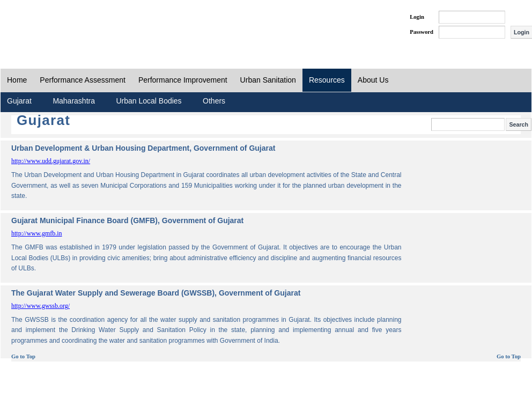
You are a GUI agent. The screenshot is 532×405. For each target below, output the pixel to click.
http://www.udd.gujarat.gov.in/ (51, 161)
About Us (373, 80)
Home (17, 80)
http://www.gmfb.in (37, 233)
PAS (36, 26)
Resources (327, 80)
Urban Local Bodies (149, 101)
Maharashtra (74, 101)
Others (214, 101)
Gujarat (19, 101)
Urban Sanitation (268, 80)
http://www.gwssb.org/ (40, 306)
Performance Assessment (83, 80)
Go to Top (23, 356)
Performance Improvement (183, 80)
